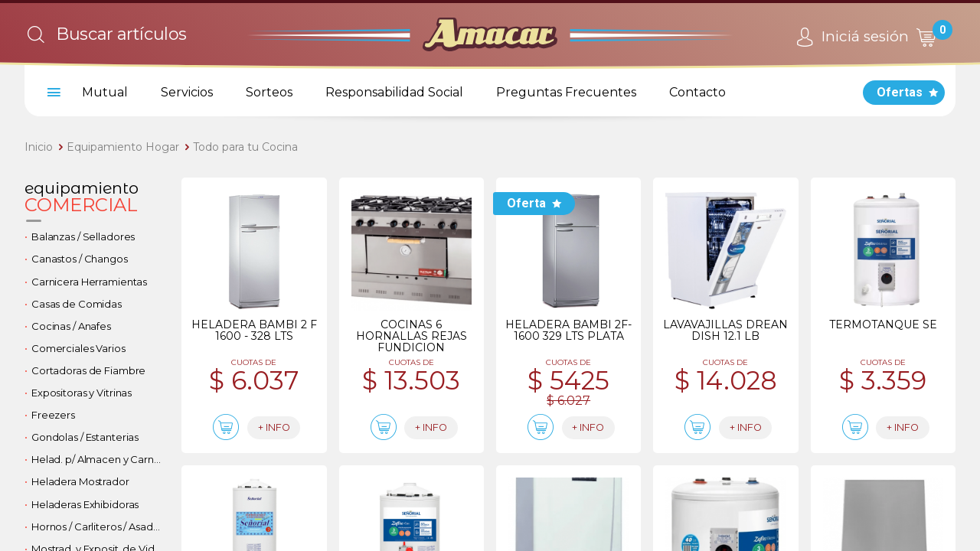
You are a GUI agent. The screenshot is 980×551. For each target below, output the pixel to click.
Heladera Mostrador (80, 481)
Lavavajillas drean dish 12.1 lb (725, 330)
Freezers (53, 415)
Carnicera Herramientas (89, 282)
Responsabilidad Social (394, 92)
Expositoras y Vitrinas (82, 393)
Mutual (105, 92)
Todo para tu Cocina (245, 147)
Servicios (187, 92)
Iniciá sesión (850, 37)
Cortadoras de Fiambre (88, 370)
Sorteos (269, 92)
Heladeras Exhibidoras (85, 504)
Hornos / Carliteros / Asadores (100, 527)
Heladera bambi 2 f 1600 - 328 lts (254, 330)
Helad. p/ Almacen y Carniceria (100, 459)
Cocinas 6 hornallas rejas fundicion (412, 336)
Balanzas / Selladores (83, 236)
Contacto (697, 92)
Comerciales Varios (78, 348)
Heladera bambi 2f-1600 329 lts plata (568, 330)
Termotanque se (883, 324)
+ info (285, 429)
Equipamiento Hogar (123, 147)
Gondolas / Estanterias (85, 437)
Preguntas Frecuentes (566, 92)
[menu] (51, 93)
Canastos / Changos (80, 259)
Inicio (39, 147)
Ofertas (900, 92)
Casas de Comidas (77, 304)
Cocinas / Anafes (71, 326)
